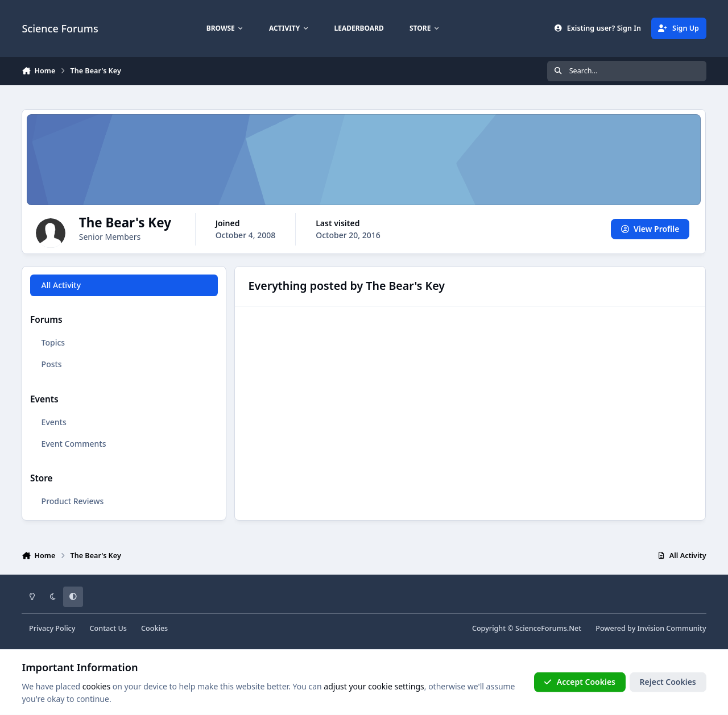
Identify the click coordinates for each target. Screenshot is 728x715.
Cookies (154, 628)
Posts (52, 364)
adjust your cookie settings (374, 686)
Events (54, 422)
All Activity (61, 285)
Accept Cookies (580, 682)
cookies (96, 686)
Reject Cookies (668, 682)
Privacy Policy (52, 628)
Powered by (651, 628)
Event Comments (74, 444)
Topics (53, 342)
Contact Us (108, 628)
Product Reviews (73, 501)
